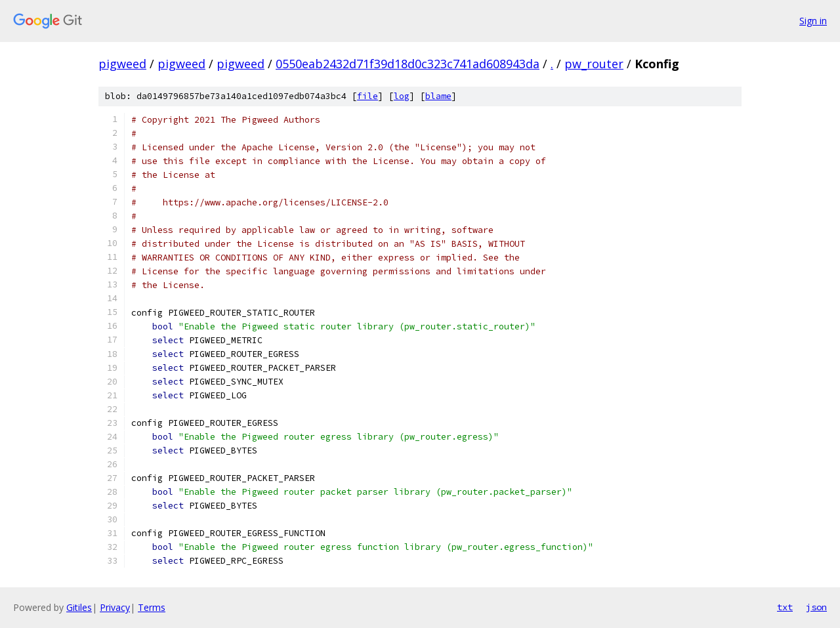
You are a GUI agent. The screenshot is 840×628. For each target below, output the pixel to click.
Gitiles (79, 607)
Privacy (115, 607)
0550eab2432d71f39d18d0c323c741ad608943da (408, 64)
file (367, 96)
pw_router (594, 64)
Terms (152, 607)
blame (438, 96)
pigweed (122, 64)
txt (785, 607)
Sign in (813, 21)
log (402, 96)
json (816, 607)
